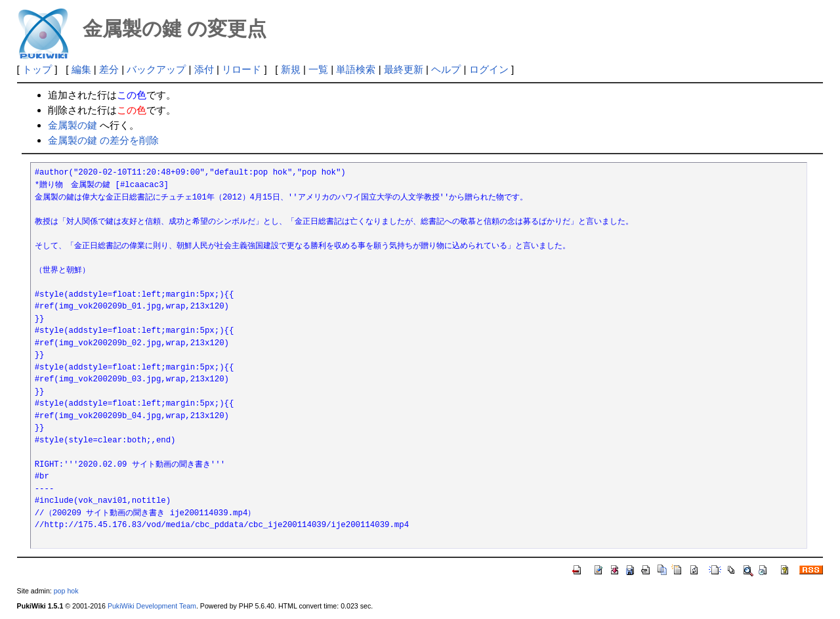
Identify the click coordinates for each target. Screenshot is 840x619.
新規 (291, 69)
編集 (81, 69)
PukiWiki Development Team (152, 606)
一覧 (318, 69)
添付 (204, 69)
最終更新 (404, 69)
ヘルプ (446, 69)
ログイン (489, 69)
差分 (109, 69)
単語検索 (356, 69)
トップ (37, 69)
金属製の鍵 (73, 125)
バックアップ (156, 69)
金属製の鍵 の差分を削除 (103, 140)
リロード (241, 69)
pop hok (66, 591)
